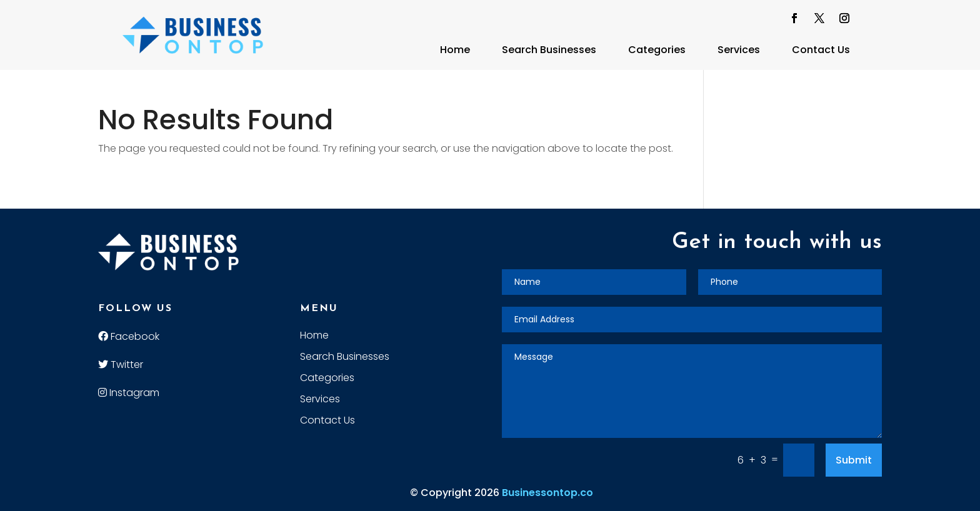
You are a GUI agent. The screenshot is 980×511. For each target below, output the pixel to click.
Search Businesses (549, 50)
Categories (657, 50)
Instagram (129, 393)
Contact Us (821, 50)
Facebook (129, 336)
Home (455, 50)
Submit (854, 460)
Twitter (121, 365)
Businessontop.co (547, 493)
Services (739, 50)
